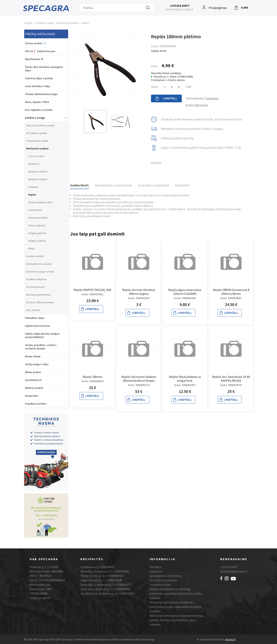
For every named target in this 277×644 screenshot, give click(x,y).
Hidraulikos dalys (35, 318)
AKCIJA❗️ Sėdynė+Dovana (40, 51)
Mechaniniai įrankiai (67, 23)
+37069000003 (122, 589)
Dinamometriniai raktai (40, 202)
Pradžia (28, 23)
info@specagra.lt (40, 598)
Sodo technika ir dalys (38, 86)
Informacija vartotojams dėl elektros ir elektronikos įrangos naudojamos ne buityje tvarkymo (176, 607)
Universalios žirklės (38, 218)
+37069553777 (124, 585)
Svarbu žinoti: (80, 185)
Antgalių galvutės (37, 233)
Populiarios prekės (36, 404)
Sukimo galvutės (37, 225)
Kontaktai (155, 567)
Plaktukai (33, 187)
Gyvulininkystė (33, 380)
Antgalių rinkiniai (37, 241)
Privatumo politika (160, 585)
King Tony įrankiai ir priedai (40, 125)
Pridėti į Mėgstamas (197, 105)
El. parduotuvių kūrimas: (211, 639)
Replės (85, 23)
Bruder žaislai (33, 356)
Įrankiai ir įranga (44, 23)
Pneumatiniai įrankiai (37, 141)
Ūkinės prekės (33, 372)
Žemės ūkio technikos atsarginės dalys (44, 69)
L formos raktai (36, 156)
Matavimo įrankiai (38, 179)
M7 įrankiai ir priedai (37, 133)
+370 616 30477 (179, 6)
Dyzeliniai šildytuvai (36, 279)
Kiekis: (155, 87)
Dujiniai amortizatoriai (37, 326)
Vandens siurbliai (35, 256)
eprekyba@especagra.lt (179, 9)
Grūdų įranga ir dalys (37, 364)
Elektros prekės (34, 388)
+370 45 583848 (38, 594)
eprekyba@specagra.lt (234, 571)
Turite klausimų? (202, 98)
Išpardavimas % (34, 59)
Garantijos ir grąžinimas (154, 185)
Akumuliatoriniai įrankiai (39, 264)
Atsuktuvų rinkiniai (38, 172)
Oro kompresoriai (35, 287)
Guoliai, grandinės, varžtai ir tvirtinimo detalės (41, 347)
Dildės (31, 249)
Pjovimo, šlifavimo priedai (40, 302)
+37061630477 (107, 567)
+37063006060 (121, 571)
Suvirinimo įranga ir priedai (40, 272)
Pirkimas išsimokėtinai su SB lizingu (170, 589)
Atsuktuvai (34, 164)
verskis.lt (230, 639)
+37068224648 (114, 580)
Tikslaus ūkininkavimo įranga (41, 94)
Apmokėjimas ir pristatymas (113, 185)
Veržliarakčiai (35, 210)
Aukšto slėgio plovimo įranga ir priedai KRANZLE (43, 335)
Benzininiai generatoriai (38, 295)
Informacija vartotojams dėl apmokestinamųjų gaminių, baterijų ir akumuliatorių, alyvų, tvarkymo (176, 620)
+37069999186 (115, 576)
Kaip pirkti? (183, 185)
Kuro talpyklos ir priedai (39, 110)
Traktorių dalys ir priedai (39, 78)
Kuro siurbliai (33, 310)
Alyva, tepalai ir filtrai (37, 102)
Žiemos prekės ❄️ (36, 43)
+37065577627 (126, 594)
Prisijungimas (218, 7)
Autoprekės (32, 396)
